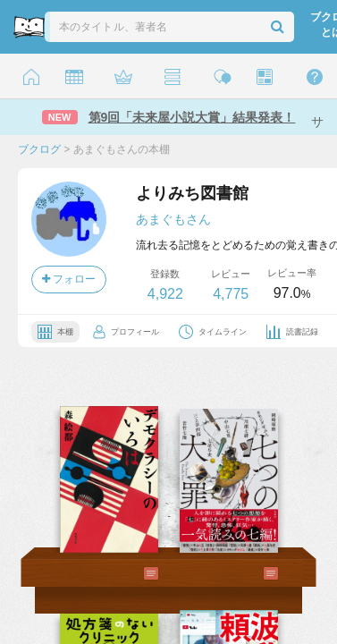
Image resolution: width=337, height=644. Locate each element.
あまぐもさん (173, 219)
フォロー (69, 279)
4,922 (165, 294)
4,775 (231, 294)
